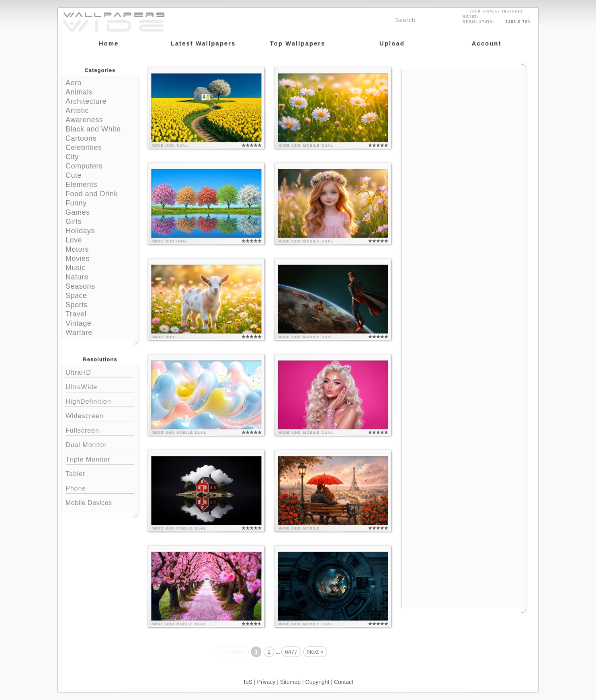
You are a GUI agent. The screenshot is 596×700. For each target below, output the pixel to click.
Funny (76, 203)
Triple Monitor (100, 459)
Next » (315, 652)
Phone (100, 488)
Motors (77, 249)
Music (76, 268)
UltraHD (100, 372)
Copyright (317, 682)
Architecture (86, 101)
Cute (74, 175)
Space (76, 296)
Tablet (100, 473)
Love (74, 240)
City (72, 157)
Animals (79, 92)
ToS (248, 682)
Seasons (80, 286)
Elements (81, 185)
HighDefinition (100, 401)
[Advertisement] (464, 119)
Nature (77, 277)
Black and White (93, 129)
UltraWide (100, 386)
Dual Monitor (100, 444)
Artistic (77, 111)
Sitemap (290, 682)
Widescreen (100, 415)
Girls (74, 222)
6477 (291, 652)
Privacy (266, 682)
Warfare (79, 333)
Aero (74, 83)
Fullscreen (100, 430)
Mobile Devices (89, 503)
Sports (77, 305)
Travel (76, 314)
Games (78, 212)
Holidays (80, 231)
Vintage (78, 323)
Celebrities (84, 148)
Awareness (84, 120)
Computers (84, 166)
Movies (78, 259)
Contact (344, 682)
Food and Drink (92, 194)
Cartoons (81, 138)
